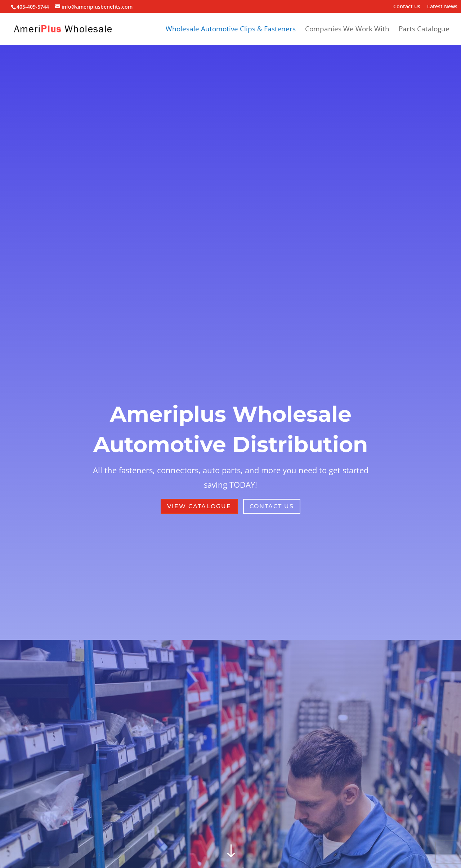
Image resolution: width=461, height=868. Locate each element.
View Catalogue (199, 506)
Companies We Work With (347, 30)
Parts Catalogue (424, 30)
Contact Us (407, 7)
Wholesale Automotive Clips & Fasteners (231, 30)
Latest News (442, 7)
